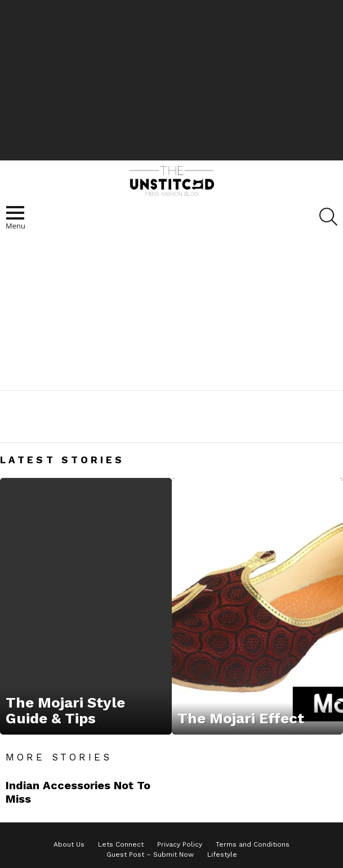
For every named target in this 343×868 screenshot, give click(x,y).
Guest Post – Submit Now (150, 854)
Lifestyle (222, 854)
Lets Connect (121, 844)
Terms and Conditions (253, 844)
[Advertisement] (171, 79)
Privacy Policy (180, 844)
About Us (69, 844)
